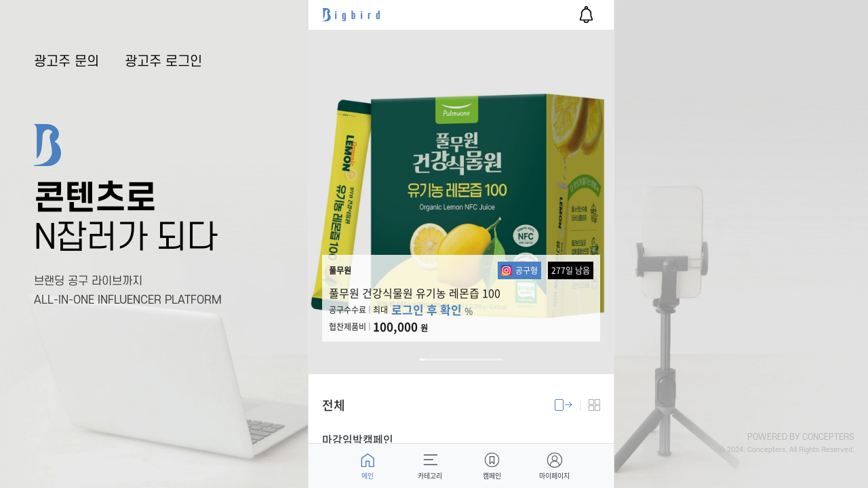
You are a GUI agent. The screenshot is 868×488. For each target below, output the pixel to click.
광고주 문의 (66, 62)
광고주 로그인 (163, 62)
